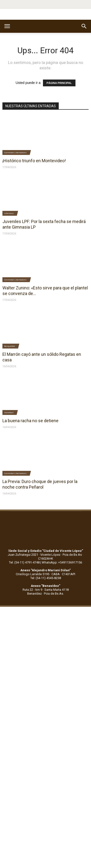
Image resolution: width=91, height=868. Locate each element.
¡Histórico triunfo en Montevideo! (34, 161)
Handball (9, 412)
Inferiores (9, 213)
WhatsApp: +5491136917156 (62, 562)
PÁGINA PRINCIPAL (59, 83)
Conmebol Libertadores (15, 152)
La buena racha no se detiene (30, 421)
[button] (84, 26)
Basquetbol (10, 346)
